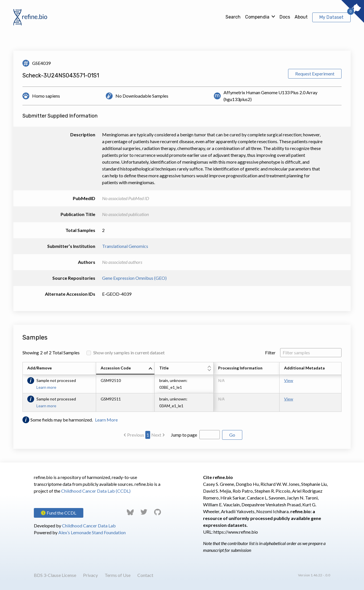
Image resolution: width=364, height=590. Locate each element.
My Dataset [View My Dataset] (331, 17)
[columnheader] (125, 369)
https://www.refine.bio (236, 532)
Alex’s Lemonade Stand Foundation (92, 532)
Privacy (90, 575)
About (301, 17)
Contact (145, 575)
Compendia (257, 17)
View (289, 380)
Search (233, 17)
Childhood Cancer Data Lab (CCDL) (96, 491)
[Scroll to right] (342, 387)
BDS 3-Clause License (55, 575)
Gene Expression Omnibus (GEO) (134, 278)
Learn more (46, 387)
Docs (285, 17)
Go (232, 435)
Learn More (106, 420)
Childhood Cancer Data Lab (89, 526)
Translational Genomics (125, 246)
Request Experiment (315, 74)
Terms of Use (118, 575)
